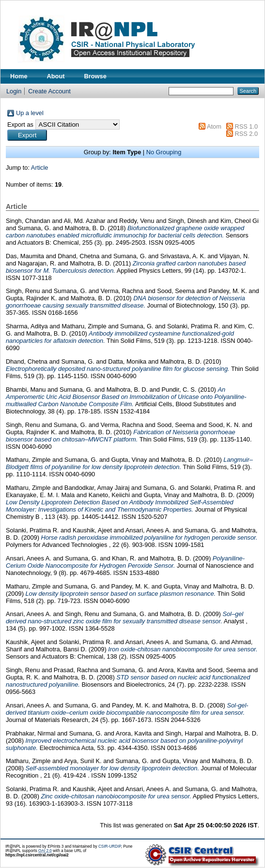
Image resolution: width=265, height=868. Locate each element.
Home (19, 76)
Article (40, 168)
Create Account (49, 91)
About (56, 76)
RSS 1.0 (246, 126)
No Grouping (164, 152)
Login (14, 91)
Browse (95, 76)
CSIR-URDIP (110, 846)
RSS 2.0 (246, 134)
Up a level (30, 113)
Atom (214, 126)
